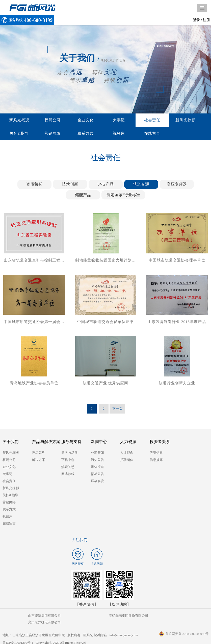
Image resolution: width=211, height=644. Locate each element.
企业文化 (74, 120)
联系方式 (46, 134)
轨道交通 (141, 185)
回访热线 (68, 475)
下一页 (117, 410)
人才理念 (127, 454)
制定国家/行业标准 (123, 196)
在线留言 (103, 134)
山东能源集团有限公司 (37, 617)
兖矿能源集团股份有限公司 (105, 617)
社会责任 (132, 120)
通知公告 (97, 461)
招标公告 (97, 475)
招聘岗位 (127, 461)
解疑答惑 (68, 468)
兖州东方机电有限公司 (174, 617)
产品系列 (39, 454)
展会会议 (97, 482)
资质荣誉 (34, 185)
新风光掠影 (161, 120)
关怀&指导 (190, 120)
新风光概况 (17, 120)
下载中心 (68, 461)
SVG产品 (105, 185)
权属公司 (46, 120)
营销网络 (17, 134)
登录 (196, 20)
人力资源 (128, 443)
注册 (206, 20)
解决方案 (39, 461)
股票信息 (156, 454)
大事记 (103, 120)
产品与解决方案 (46, 443)
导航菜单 (202, 8)
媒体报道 (97, 468)
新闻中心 (99, 443)
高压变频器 (177, 185)
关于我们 (11, 443)
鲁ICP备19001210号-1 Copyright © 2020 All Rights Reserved (45, 637)
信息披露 (156, 461)
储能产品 (83, 196)
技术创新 (70, 185)
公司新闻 (97, 454)
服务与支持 (71, 443)
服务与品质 (70, 454)
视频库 (74, 134)
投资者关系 (160, 443)
